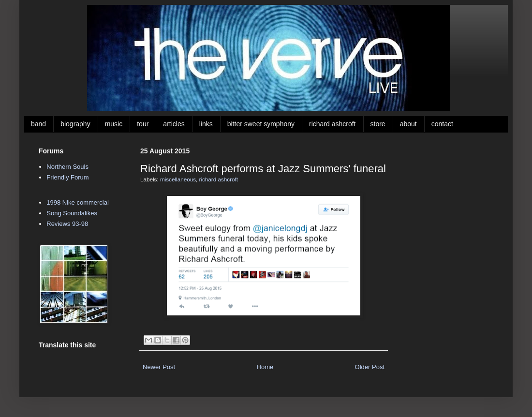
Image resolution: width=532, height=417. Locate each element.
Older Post (370, 367)
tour (143, 124)
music (114, 124)
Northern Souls (67, 167)
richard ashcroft (332, 124)
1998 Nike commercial (78, 202)
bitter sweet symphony (261, 124)
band (38, 124)
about (408, 124)
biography (75, 124)
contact (442, 124)
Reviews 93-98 (67, 224)
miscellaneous (178, 179)
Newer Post (159, 367)
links (206, 124)
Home (265, 367)
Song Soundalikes (72, 213)
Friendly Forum (67, 177)
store (378, 124)
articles (174, 124)
